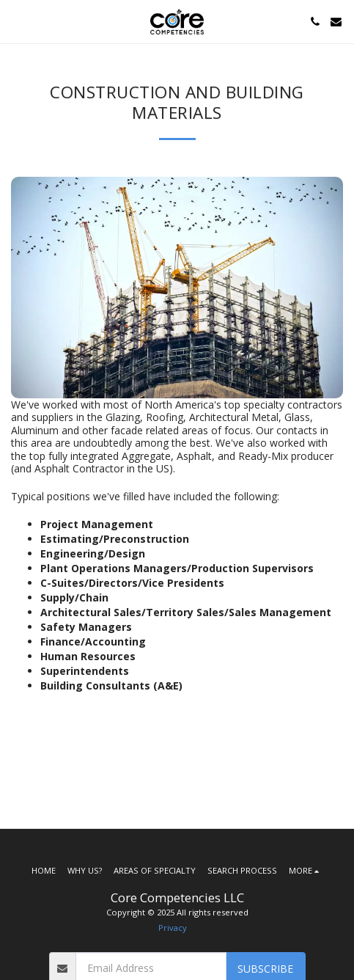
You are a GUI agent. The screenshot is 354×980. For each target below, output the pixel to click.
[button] (16, 21)
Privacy (173, 928)
